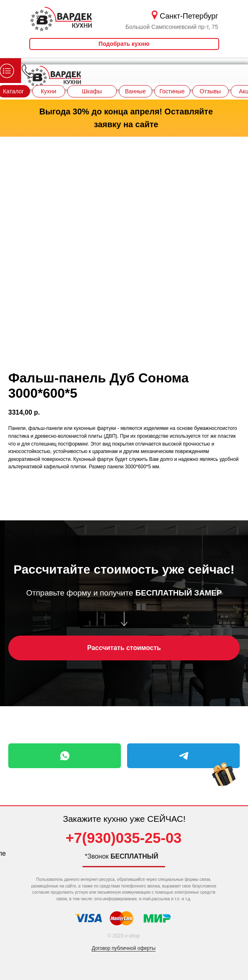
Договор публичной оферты (124, 948)
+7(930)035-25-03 (124, 838)
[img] (224, 782)
